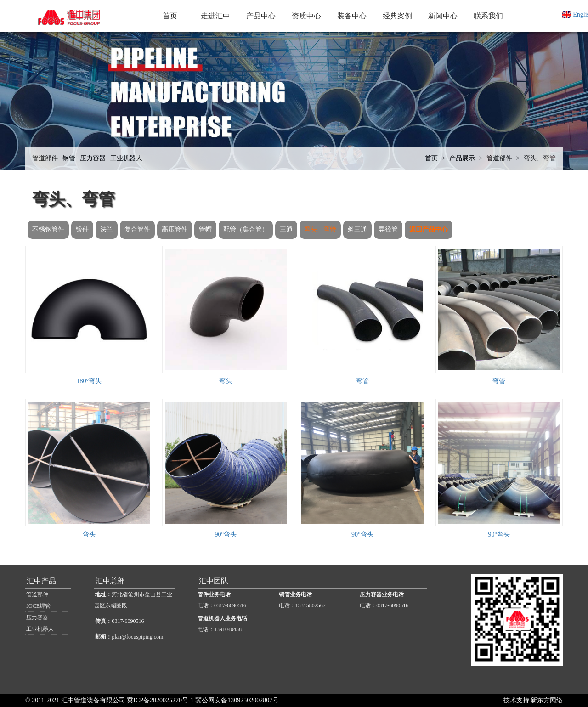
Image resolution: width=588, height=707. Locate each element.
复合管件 (137, 229)
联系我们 (488, 16)
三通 (286, 229)
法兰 (107, 229)
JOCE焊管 (38, 606)
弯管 (362, 381)
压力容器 (93, 158)
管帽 (205, 229)
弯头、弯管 (540, 158)
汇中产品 (41, 581)
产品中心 (261, 16)
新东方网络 (547, 700)
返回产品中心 (429, 229)
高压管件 (175, 229)
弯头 (226, 381)
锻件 (82, 229)
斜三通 (357, 229)
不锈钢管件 (48, 229)
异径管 (388, 229)
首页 (170, 16)
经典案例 (397, 16)
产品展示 (462, 158)
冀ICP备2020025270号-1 (160, 700)
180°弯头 (89, 381)
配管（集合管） (246, 229)
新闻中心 (443, 16)
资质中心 (306, 16)
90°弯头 (226, 534)
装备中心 (352, 16)
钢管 (69, 158)
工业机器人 (126, 158)
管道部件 (45, 158)
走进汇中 (215, 16)
